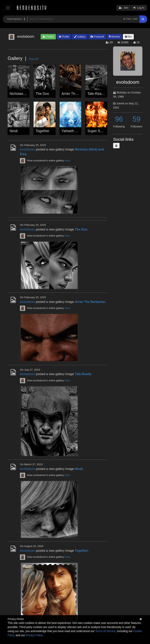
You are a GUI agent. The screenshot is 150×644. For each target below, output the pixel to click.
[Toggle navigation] (8, 8)
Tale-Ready (96, 94)
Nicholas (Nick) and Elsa (29, 94)
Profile (64, 37)
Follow (48, 37)
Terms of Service (105, 631)
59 (137, 119)
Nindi (14, 131)
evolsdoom (27, 149)
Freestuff (97, 37)
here (67, 161)
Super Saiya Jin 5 (101, 131)
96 (119, 119)
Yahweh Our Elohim (77, 131)
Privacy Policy (34, 635)
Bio (128, 37)
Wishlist (114, 37)
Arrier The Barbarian (77, 94)
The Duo (42, 94)
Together (42, 131)
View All (33, 59)
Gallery (80, 37)
